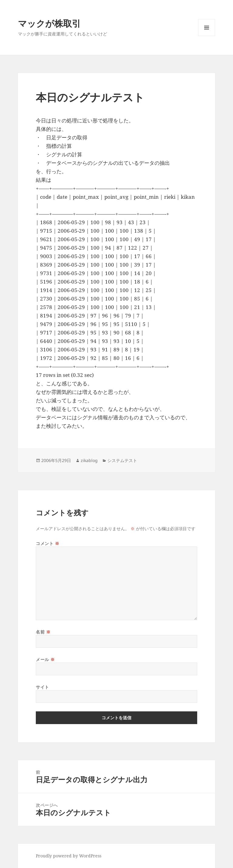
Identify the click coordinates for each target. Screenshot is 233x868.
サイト (42, 687)
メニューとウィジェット (207, 36)
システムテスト (122, 460)
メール (45, 659)
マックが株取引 (49, 23)
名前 (43, 632)
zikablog (89, 460)
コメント (47, 543)
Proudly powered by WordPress (69, 856)
